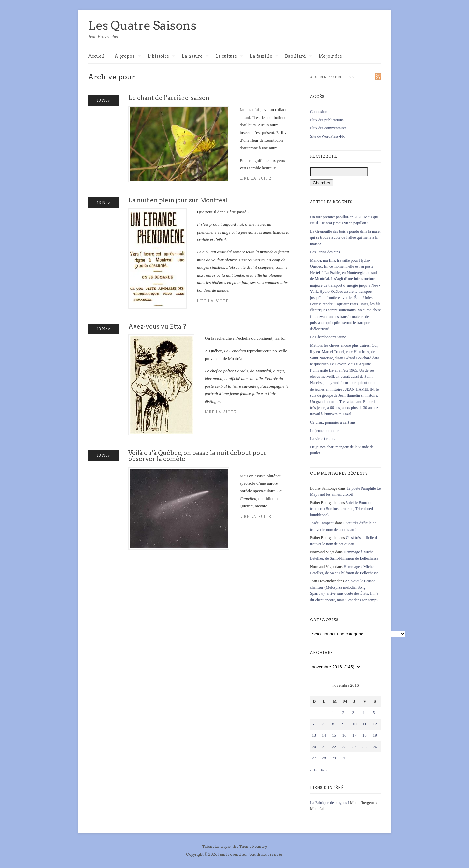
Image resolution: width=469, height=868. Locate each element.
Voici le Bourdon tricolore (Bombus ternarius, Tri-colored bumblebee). (341, 509)
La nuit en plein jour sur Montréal (178, 200)
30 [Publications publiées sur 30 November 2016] (344, 758)
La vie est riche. (323, 439)
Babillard (298, 57)
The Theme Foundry (249, 847)
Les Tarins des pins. (326, 252)
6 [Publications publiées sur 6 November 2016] (313, 724)
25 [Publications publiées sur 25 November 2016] (365, 747)
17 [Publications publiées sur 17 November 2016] (355, 735)
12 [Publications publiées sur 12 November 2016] (375, 724)
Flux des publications (327, 120)
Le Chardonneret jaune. (328, 337)
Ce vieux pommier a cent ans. (333, 422)
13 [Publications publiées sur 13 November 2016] (314, 735)
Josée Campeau (322, 523)
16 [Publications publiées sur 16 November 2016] (344, 735)
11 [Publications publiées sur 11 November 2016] (365, 724)
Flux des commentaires (328, 128)
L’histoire (161, 57)
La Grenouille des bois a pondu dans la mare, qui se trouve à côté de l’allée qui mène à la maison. (345, 237)
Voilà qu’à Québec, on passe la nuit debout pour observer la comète (198, 456)
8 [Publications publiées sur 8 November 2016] (333, 724)
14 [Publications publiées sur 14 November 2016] (324, 735)
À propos (128, 57)
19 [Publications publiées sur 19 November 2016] (375, 735)
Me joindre (330, 56)
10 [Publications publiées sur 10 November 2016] (355, 724)
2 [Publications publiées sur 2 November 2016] (343, 712)
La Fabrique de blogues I (330, 803)
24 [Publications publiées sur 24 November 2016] (355, 747)
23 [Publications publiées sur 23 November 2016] (344, 747)
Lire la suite (213, 301)
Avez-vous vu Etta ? (157, 327)
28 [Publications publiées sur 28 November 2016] (324, 758)
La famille (264, 57)
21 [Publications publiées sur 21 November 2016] (324, 747)
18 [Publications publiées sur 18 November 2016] (365, 735)
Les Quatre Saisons (142, 25)
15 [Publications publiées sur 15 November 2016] (334, 735)
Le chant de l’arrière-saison (169, 98)
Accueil (96, 56)
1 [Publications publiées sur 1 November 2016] (333, 712)
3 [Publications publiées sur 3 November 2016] (354, 712)
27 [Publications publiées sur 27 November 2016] (314, 758)
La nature (195, 57)
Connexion (319, 112)
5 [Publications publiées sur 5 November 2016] (374, 712)
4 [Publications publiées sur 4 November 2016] (364, 712)
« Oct (314, 770)
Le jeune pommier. (325, 431)
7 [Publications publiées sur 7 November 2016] (323, 724)
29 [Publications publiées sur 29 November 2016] (334, 758)
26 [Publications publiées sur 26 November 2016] (375, 747)
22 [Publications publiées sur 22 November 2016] (334, 747)
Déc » (323, 770)
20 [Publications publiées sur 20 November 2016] (314, 747)
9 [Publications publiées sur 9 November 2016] (343, 724)
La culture (229, 57)
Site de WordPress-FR (327, 136)
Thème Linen (214, 847)
